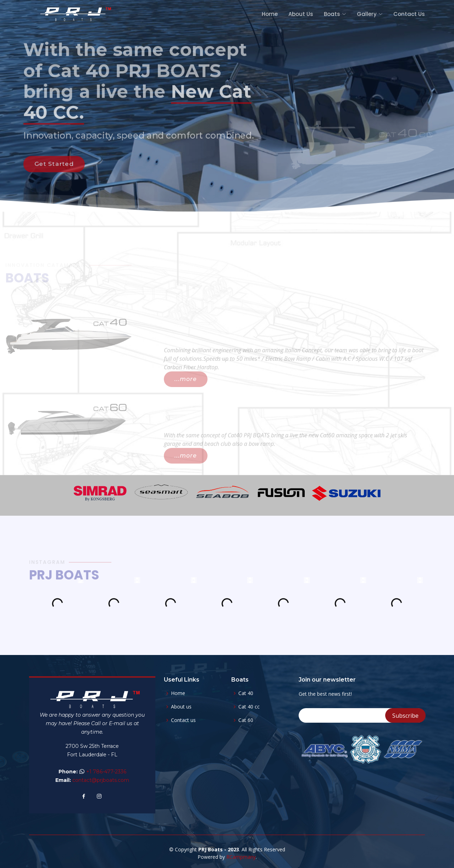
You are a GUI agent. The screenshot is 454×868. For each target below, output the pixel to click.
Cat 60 (246, 720)
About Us (301, 14)
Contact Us (409, 14)
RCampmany (241, 857)
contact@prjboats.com (101, 780)
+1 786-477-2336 (106, 772)
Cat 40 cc (249, 707)
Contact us (183, 720)
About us (181, 707)
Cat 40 (246, 693)
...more (186, 390)
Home (270, 14)
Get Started (46, 169)
